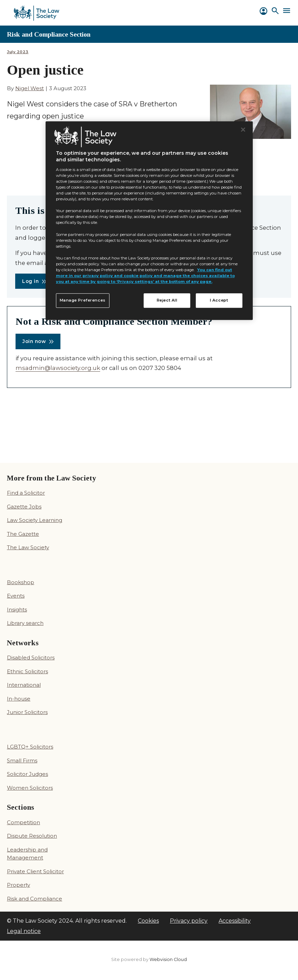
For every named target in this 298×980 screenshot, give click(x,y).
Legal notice (24, 931)
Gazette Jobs (24, 507)
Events (16, 596)
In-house (19, 699)
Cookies (148, 921)
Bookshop (21, 582)
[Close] (243, 130)
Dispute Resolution (32, 836)
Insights (17, 610)
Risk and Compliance (35, 899)
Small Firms (22, 760)
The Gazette (23, 534)
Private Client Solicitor (35, 871)
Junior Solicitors (27, 712)
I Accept (219, 300)
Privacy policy (189, 921)
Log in (30, 281)
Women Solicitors (30, 788)
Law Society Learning (35, 520)
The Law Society (28, 547)
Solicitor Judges (27, 774)
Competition (23, 822)
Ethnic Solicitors (27, 671)
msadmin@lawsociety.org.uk (58, 368)
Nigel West (30, 88)
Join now (34, 341)
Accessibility (235, 921)
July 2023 (18, 52)
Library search (25, 623)
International (24, 685)
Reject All (167, 300)
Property (18, 885)
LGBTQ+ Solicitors (30, 747)
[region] (149, 221)
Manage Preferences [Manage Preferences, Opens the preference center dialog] (83, 300)
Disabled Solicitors (31, 658)
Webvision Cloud (168, 959)
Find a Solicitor (26, 493)
